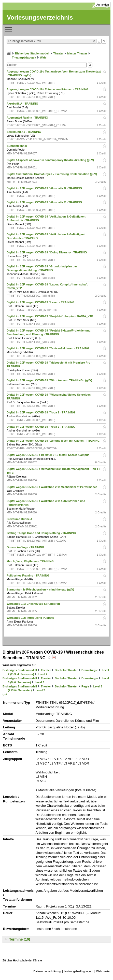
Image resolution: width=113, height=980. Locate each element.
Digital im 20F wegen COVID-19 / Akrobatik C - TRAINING (45, 202)
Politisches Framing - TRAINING (28, 575)
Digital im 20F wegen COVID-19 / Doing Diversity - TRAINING (47, 252)
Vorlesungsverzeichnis (40, 17)
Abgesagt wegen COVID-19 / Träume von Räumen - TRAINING (48, 89)
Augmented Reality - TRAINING (28, 118)
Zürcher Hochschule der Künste (22, 960)
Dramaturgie (90, 670)
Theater (58, 53)
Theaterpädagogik (24, 57)
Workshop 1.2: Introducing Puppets (31, 618)
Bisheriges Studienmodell (32, 53)
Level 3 (40, 682)
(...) (5, 694)
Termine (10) (20, 939)
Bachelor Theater (66, 670)
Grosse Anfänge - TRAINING (26, 547)
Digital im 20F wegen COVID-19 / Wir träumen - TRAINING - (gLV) (50, 380)
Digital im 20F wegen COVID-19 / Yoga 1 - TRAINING (41, 412)
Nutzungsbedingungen (78, 971)
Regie (85, 686)
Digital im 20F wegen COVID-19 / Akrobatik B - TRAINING (45, 188)
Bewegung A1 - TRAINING (24, 132)
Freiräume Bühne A (20, 519)
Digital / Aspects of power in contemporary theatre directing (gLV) (51, 160)
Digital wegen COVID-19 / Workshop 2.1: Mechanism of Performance (52, 487)
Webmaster (103, 971)
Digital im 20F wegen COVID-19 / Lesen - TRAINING (41, 302)
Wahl (43, 57)
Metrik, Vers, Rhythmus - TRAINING (31, 561)
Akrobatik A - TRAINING (23, 104)
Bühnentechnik (17, 146)
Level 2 (43, 674)
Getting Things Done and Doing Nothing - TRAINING (42, 533)
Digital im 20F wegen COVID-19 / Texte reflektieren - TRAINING (48, 348)
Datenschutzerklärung (47, 971)
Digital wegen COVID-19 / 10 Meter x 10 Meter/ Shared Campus (48, 455)
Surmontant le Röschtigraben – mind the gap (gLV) (41, 589)
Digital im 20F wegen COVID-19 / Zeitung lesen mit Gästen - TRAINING (54, 441)
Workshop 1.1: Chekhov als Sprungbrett (34, 604)
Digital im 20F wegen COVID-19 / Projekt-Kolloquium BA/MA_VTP (50, 316)
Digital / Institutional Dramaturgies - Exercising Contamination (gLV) (52, 174)
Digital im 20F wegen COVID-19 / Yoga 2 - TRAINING (41, 427)
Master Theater (77, 53)
